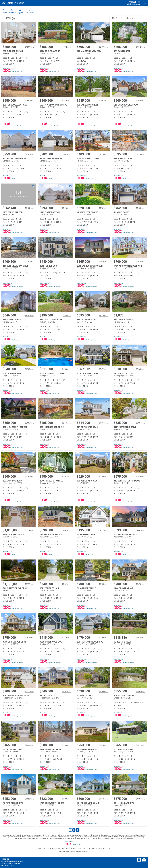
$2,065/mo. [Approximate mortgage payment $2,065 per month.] (140, 530)
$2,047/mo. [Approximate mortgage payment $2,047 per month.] (66, 530)
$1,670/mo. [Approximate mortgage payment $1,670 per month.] (140, 638)
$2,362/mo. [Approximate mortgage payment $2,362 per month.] (66, 477)
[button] (12, 12)
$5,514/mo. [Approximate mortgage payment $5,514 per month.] (29, 530)
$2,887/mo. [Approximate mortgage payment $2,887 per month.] (29, 101)
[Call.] (134, 2)
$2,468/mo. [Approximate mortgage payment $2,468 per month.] (103, 638)
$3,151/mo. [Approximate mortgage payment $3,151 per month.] (29, 477)
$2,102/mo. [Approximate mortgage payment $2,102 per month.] (29, 262)
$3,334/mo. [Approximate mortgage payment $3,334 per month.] (140, 423)
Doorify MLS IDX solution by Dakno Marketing (74, 852)
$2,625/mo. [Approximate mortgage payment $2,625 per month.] (140, 101)
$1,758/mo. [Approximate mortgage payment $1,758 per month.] (140, 154)
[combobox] (132, 18)
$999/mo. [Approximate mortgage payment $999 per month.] (67, 316)
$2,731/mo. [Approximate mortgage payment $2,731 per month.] (103, 208)
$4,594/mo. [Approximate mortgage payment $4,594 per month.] (140, 799)
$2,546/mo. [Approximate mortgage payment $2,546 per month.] (66, 423)
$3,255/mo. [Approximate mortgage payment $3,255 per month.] (103, 477)
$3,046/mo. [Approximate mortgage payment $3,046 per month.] (66, 745)
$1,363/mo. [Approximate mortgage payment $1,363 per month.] (29, 154)
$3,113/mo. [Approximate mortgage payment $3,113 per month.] (66, 208)
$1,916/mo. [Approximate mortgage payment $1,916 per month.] (103, 262)
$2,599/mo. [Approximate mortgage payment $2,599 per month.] (103, 530)
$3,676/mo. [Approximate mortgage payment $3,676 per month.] (140, 262)
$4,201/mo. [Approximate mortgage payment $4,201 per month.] (29, 47)
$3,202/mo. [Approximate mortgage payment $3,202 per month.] (140, 369)
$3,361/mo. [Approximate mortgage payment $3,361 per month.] (66, 584)
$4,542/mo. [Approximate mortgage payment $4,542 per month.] (140, 47)
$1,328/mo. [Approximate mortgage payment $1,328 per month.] (103, 745)
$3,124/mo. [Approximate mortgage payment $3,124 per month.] (103, 316)
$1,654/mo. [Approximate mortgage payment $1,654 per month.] (103, 423)
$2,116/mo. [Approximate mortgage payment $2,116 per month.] (103, 154)
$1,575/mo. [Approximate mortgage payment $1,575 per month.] (103, 799)
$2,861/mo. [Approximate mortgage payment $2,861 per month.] (103, 101)
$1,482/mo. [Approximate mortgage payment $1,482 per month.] (66, 154)
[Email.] (134, 4)
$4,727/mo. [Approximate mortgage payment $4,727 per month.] (29, 691)
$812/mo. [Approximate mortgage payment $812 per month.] (67, 47)
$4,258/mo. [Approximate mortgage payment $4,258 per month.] (66, 369)
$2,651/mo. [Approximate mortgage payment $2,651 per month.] (103, 47)
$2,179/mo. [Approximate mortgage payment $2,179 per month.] (66, 638)
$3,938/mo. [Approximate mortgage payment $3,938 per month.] (29, 638)
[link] (4, 12)
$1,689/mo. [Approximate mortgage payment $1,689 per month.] (66, 799)
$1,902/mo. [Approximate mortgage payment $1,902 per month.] (29, 208)
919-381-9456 (6, 859)
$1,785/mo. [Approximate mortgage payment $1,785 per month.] (29, 369)
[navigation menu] (145, 3)
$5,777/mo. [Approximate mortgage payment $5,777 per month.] (29, 584)
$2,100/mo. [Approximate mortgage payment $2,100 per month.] (103, 584)
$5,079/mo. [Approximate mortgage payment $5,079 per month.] (103, 369)
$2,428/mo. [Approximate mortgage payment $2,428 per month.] (140, 208)
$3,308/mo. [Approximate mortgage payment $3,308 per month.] (103, 691)
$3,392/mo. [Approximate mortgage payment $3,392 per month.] (29, 316)
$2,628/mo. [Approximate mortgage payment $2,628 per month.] (66, 101)
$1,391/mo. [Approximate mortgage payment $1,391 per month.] (140, 745)
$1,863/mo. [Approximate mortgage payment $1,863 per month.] (140, 691)
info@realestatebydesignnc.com (12, 861)
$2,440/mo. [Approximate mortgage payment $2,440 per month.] (29, 745)
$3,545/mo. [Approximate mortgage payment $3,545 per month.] (140, 477)
